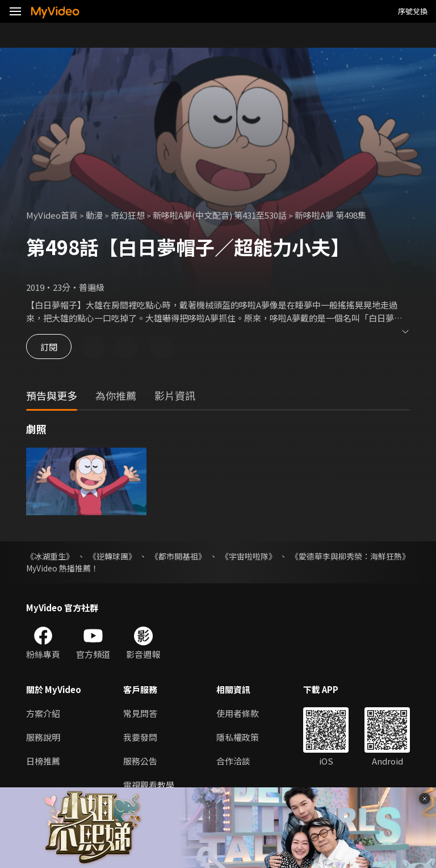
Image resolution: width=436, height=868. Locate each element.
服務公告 (140, 761)
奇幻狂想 (128, 215)
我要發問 (140, 737)
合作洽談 (233, 761)
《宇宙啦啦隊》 (249, 556)
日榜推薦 (43, 761)
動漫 (94, 215)
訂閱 (49, 347)
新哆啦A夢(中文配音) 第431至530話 (220, 215)
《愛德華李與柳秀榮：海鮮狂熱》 (350, 556)
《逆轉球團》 (112, 556)
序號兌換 (413, 11)
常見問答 (140, 713)
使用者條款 (238, 713)
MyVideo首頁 (52, 215)
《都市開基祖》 (178, 556)
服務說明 (43, 737)
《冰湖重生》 (50, 556)
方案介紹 (43, 713)
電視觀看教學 (149, 785)
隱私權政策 (238, 737)
